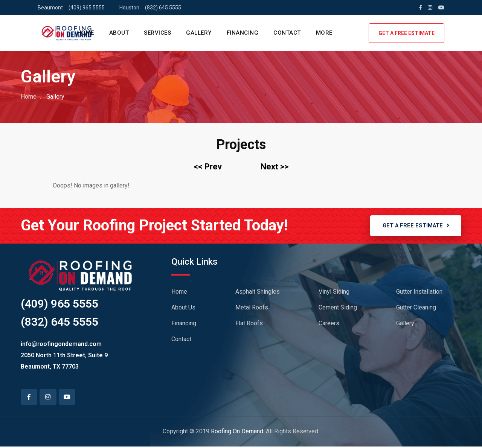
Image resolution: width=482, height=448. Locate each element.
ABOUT (119, 33)
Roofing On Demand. (238, 433)
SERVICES (157, 33)
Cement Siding (338, 309)
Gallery (405, 324)
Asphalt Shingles (258, 293)
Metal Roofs (252, 309)
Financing (184, 324)
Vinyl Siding (334, 293)
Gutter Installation (419, 293)
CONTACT (287, 33)
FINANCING (243, 33)
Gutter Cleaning (416, 309)
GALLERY (199, 33)
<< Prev (208, 167)
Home (29, 97)
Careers (329, 324)
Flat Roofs (249, 324)
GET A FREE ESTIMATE (406, 33)
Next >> (275, 167)
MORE (324, 33)
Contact (181, 340)
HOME (86, 33)
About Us (183, 309)
